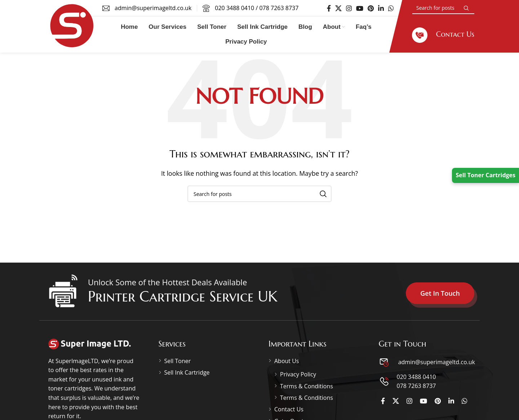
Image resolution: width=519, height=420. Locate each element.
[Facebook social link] (329, 8)
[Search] (443, 8)
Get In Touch (440, 293)
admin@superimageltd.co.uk (436, 362)
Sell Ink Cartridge (187, 372)
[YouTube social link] (360, 8)
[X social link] (338, 8)
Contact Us (289, 409)
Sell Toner (178, 361)
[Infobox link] (443, 35)
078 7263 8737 (279, 8)
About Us (287, 361)
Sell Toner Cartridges (485, 175)
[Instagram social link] (349, 8)
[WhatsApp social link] (391, 8)
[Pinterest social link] (371, 8)
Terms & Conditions (307, 386)
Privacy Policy (298, 374)
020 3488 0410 (234, 8)
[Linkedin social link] (381, 8)
